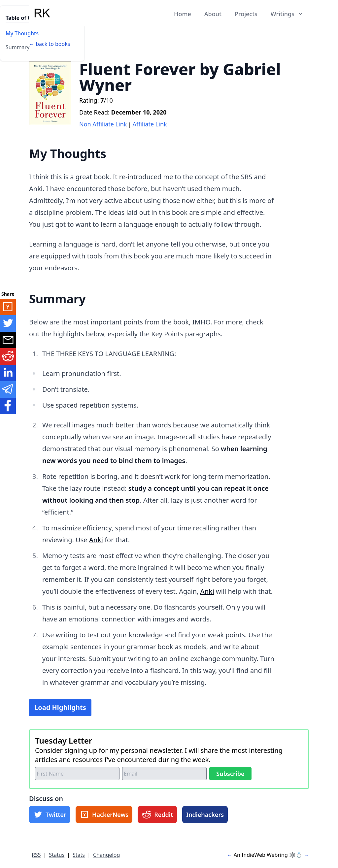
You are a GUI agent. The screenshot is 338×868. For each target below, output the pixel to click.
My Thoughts (22, 33)
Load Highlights (60, 707)
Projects (246, 14)
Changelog (106, 855)
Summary (17, 47)
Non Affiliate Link (103, 124)
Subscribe (230, 774)
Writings (287, 14)
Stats (79, 855)
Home (183, 14)
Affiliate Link (150, 124)
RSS (36, 855)
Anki (96, 540)
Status (57, 855)
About (213, 14)
